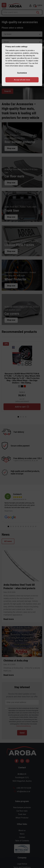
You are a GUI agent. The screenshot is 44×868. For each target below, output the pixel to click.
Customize (22, 73)
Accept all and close (22, 80)
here (32, 66)
